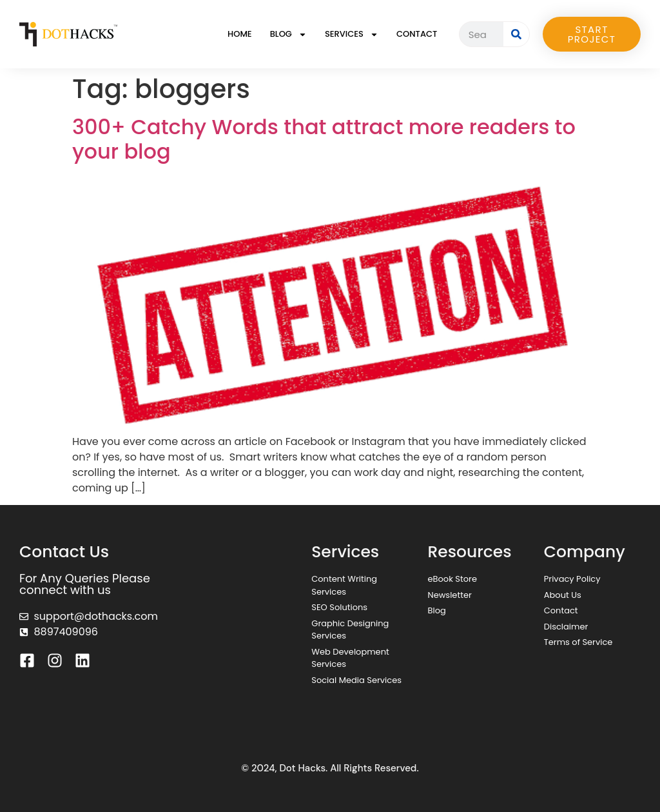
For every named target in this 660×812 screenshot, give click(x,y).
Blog (288, 35)
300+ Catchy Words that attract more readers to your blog (324, 139)
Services (352, 35)
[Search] (516, 34)
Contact (417, 34)
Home (240, 34)
